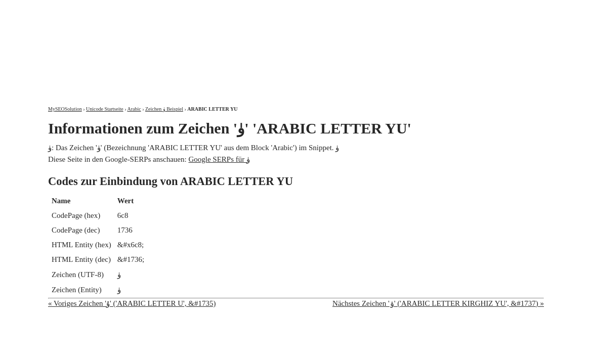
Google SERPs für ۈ (219, 159)
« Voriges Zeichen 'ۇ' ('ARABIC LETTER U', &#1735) (132, 303)
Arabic (134, 109)
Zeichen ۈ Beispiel (164, 109)
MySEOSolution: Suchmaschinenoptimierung (167, 45)
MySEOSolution (65, 109)
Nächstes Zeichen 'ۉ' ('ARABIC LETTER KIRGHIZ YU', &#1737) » (438, 303)
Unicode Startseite (105, 109)
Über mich (415, 9)
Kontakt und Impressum (492, 9)
